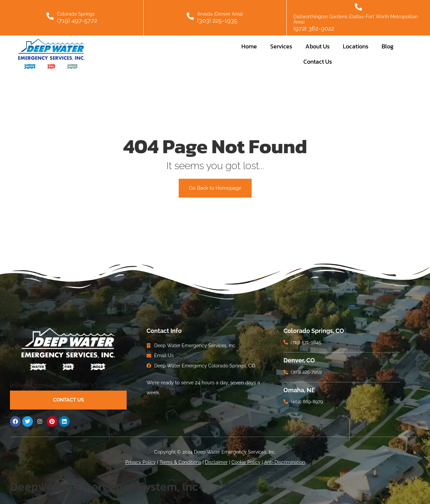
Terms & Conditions (180, 462)
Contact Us (318, 62)
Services (281, 46)
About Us (317, 46)
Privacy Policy (141, 462)
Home (249, 46)
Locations (356, 46)
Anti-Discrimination (285, 462)
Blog (388, 46)
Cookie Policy (246, 462)
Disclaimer (216, 462)
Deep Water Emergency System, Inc (104, 486)
